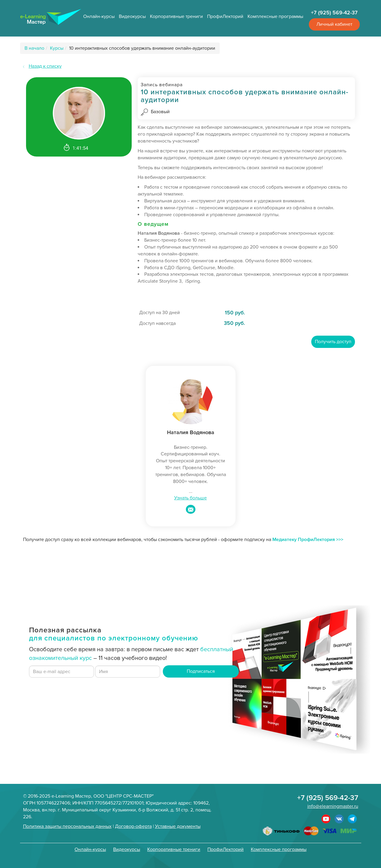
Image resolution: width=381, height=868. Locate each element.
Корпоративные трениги (176, 16)
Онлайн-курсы (99, 16)
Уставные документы (178, 826)
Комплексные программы (275, 16)
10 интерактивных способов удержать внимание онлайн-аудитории (142, 48)
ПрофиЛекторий (225, 16)
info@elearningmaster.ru (333, 806)
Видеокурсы (132, 16)
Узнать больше (190, 498)
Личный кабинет (334, 24)
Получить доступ (333, 342)
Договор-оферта (133, 826)
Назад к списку (45, 66)
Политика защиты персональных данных (67, 826)
